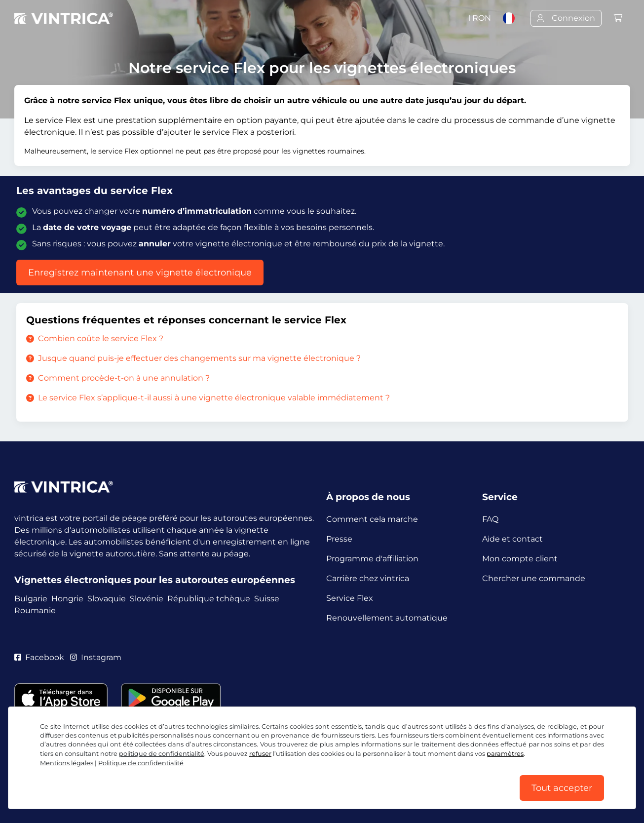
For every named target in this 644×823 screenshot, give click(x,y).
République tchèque (209, 599)
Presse (339, 539)
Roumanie (35, 610)
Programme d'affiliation (372, 559)
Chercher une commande (534, 578)
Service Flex (350, 598)
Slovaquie (107, 599)
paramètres (505, 754)
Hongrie (67, 599)
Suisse (267, 599)
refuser (260, 754)
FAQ (490, 519)
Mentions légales (67, 763)
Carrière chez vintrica (368, 578)
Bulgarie (31, 599)
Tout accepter (562, 788)
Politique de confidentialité (141, 763)
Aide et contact (512, 539)
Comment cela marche (372, 519)
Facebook (39, 657)
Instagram (96, 657)
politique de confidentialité (162, 754)
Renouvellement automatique (387, 618)
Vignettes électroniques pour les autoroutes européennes (155, 580)
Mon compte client (520, 559)
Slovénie (147, 599)
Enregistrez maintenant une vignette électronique (140, 273)
